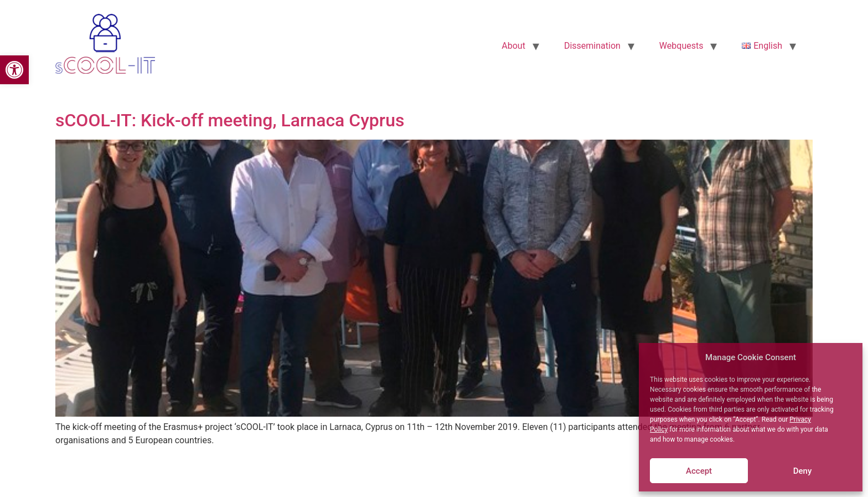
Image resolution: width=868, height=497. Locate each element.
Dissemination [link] (592, 46)
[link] (14, 70)
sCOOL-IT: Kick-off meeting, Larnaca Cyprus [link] (230, 120)
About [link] (513, 46)
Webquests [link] (681, 46)
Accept (699, 471)
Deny (803, 471)
